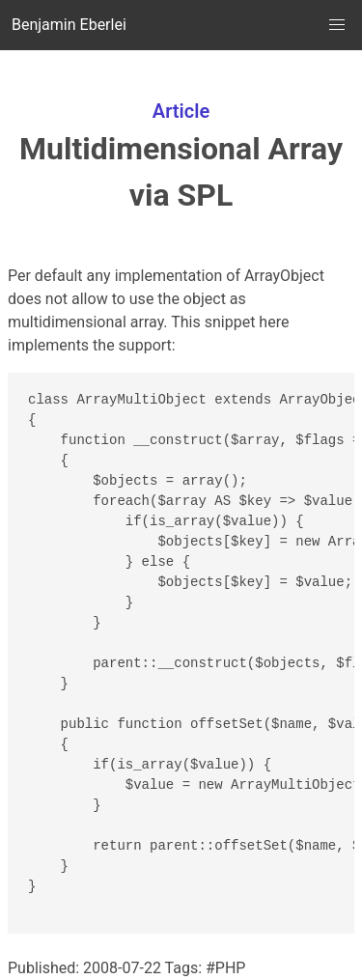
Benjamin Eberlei (69, 25)
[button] (337, 25)
